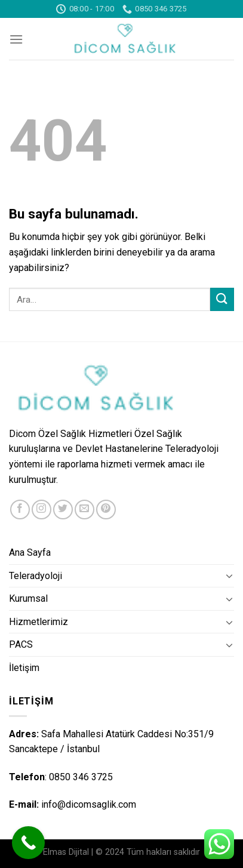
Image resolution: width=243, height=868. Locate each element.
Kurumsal (28, 598)
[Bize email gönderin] (84, 510)
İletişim (24, 668)
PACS (21, 644)
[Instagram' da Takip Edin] (41, 510)
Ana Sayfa (30, 552)
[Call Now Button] (28, 843)
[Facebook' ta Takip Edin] (20, 510)
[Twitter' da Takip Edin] (63, 510)
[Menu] (16, 39)
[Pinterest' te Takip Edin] (106, 510)
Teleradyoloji (36, 576)
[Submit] (222, 299)
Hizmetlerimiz (39, 622)
